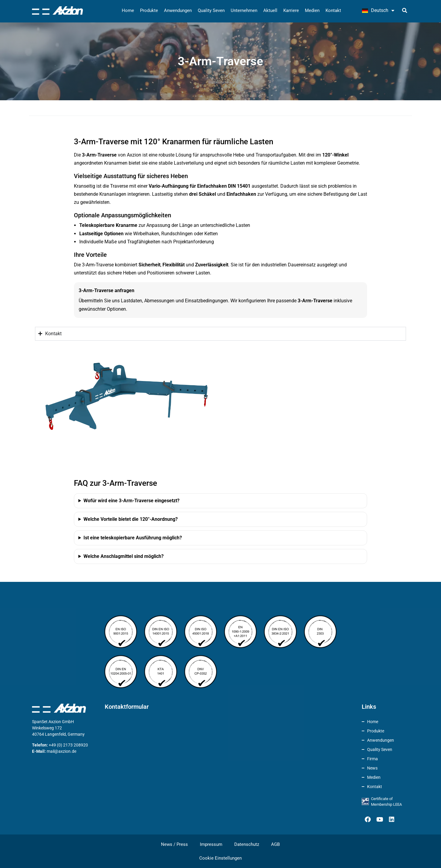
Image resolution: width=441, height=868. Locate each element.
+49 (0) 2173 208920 (68, 745)
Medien (312, 10)
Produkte (149, 10)
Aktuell (270, 10)
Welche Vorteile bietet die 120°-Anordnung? (131, 519)
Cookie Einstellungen (221, 858)
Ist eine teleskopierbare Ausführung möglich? (133, 538)
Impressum (211, 844)
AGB (275, 844)
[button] (405, 10)
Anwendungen (178, 10)
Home (128, 10)
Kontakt (333, 10)
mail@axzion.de (61, 751)
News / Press (174, 844)
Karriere (291, 10)
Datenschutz (247, 844)
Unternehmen (244, 10)
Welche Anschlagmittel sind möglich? (124, 556)
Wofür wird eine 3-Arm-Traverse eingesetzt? (131, 501)
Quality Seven (211, 10)
